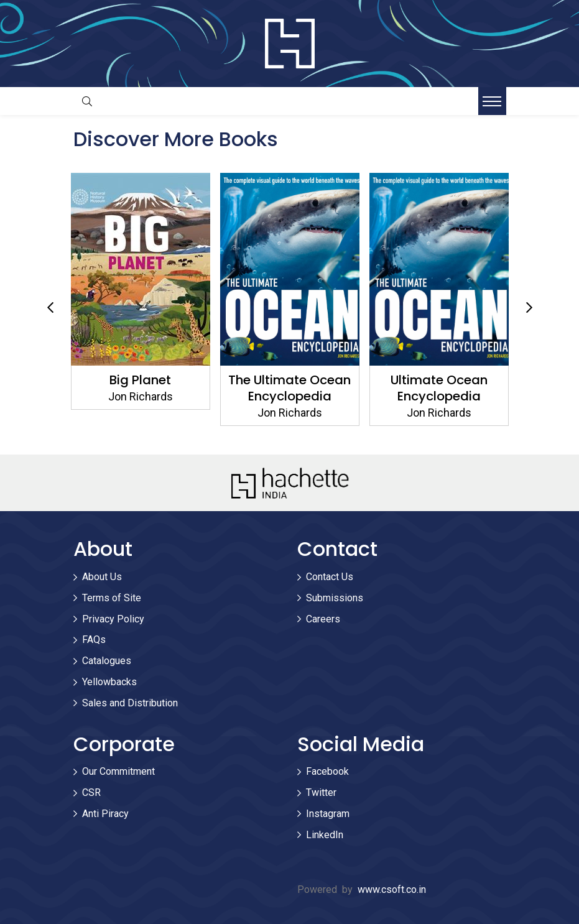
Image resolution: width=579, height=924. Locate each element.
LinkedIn (325, 835)
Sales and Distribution (130, 703)
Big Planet (140, 380)
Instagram (328, 814)
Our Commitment (118, 771)
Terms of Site (112, 598)
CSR (91, 792)
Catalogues (107, 661)
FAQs (94, 640)
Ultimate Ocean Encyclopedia (439, 388)
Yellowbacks (109, 682)
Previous (50, 308)
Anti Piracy (105, 814)
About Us (102, 577)
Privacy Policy (113, 619)
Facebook (327, 771)
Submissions (335, 598)
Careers (323, 619)
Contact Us (330, 577)
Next (529, 308)
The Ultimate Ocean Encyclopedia (289, 388)
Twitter (321, 792)
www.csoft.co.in (392, 889)
